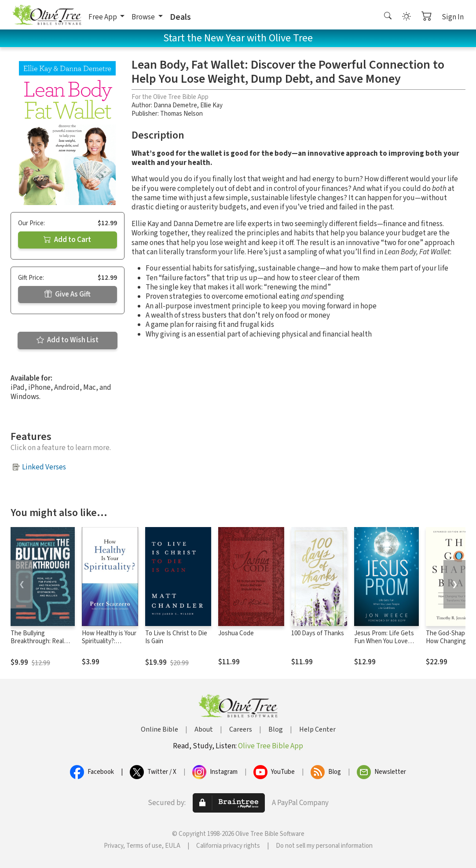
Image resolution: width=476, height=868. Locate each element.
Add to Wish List (68, 340)
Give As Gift (68, 294)
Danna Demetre (175, 105)
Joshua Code (236, 633)
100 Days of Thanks (318, 633)
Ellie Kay (211, 105)
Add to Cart (67, 240)
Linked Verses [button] (44, 467)
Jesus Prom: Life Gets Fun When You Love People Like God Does (384, 642)
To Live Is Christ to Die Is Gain (176, 637)
